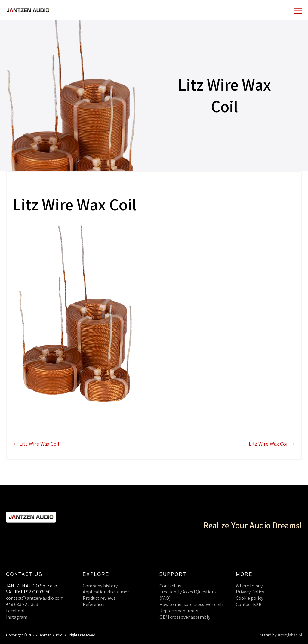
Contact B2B (249, 604)
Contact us (170, 586)
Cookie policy (249, 598)
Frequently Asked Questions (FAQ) (188, 595)
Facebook (16, 611)
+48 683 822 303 (22, 604)
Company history (100, 586)
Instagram (17, 617)
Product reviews (99, 598)
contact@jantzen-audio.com (35, 598)
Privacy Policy (250, 592)
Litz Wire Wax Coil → (272, 444)
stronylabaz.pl (290, 635)
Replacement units (179, 611)
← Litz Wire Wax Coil (36, 444)
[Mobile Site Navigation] (298, 10)
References (94, 604)
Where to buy (249, 586)
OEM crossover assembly (185, 617)
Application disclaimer (106, 592)
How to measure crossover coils (192, 604)
